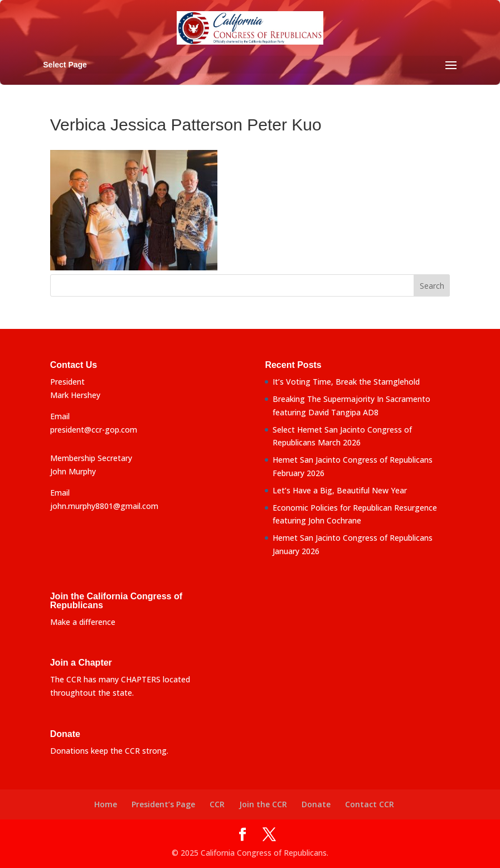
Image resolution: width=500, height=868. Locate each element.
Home (106, 804)
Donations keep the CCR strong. (109, 751)
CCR (217, 804)
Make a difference (83, 622)
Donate (316, 804)
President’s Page (163, 804)
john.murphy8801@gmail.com (104, 506)
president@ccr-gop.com (94, 430)
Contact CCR (370, 804)
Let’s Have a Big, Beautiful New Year (340, 490)
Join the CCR (263, 804)
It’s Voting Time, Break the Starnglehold (346, 382)
